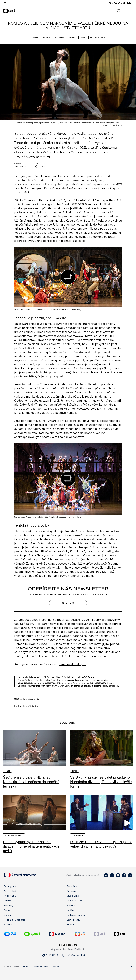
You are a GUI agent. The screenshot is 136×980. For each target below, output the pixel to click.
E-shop (7, 915)
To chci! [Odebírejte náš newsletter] (68, 603)
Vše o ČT (8, 924)
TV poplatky (10, 896)
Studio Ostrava (74, 901)
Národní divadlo (98, 38)
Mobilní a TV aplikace (14, 920)
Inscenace (59, 38)
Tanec (83, 38)
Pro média (72, 886)
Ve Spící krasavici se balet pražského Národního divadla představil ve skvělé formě (101, 782)
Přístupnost (57, 967)
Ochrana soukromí (40, 967)
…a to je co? (78, 835)
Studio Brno (73, 896)
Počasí (7, 910)
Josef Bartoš (20, 166)
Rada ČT (71, 905)
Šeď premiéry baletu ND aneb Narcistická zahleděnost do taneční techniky (31, 782)
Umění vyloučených (14, 835)
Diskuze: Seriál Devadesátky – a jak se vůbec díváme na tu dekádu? (101, 844)
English (25, 967)
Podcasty (8, 905)
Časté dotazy (73, 920)
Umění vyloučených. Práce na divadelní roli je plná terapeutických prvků (31, 846)
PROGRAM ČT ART (118, 3)
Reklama (71, 891)
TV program (10, 886)
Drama (72, 38)
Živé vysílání (10, 891)
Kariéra (70, 910)
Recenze (34, 38)
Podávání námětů (76, 915)
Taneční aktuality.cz (72, 664)
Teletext (8, 901)
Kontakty (72, 924)
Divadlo (46, 38)
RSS (131, 967)
